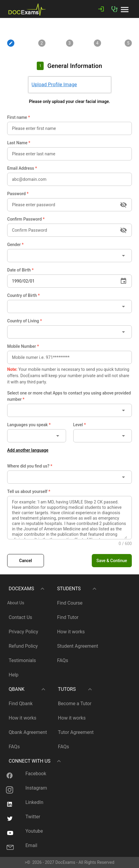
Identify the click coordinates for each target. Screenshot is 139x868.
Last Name (19, 143)
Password (18, 194)
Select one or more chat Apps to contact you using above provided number (69, 396)
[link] (27, 9)
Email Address (22, 168)
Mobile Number (23, 346)
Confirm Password (26, 219)
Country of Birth (23, 295)
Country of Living (25, 321)
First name (19, 117)
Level (80, 425)
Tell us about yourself (29, 491)
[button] (125, 9)
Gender (15, 245)
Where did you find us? (30, 466)
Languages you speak (29, 425)
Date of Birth (20, 270)
